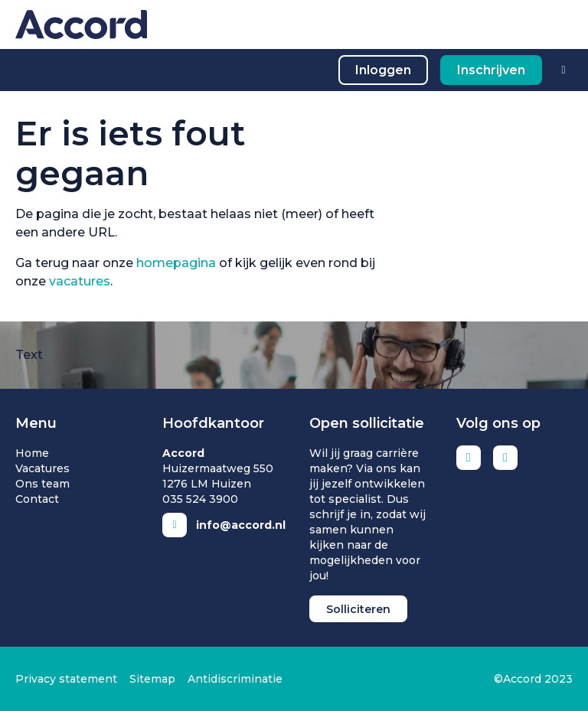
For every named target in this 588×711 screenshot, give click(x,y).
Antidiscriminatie (235, 679)
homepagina (176, 263)
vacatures (80, 281)
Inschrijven (491, 70)
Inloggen (383, 70)
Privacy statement (66, 679)
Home (32, 453)
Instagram (505, 458)
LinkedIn (469, 458)
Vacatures (42, 468)
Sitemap (152, 679)
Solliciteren (358, 609)
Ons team (42, 484)
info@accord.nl (241, 525)
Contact (37, 499)
